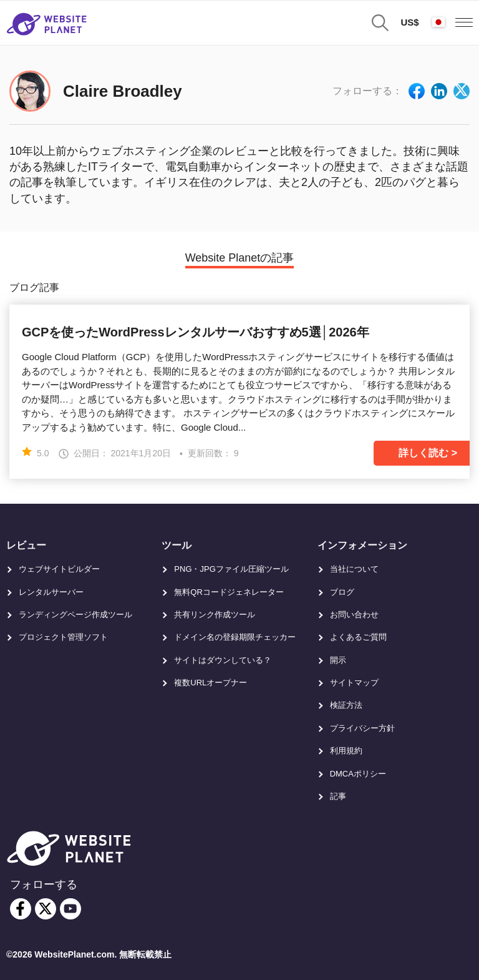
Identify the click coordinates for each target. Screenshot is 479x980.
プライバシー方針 (362, 728)
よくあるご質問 (358, 637)
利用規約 (346, 751)
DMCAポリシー (358, 774)
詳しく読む (423, 453)
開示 (338, 660)
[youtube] (70, 909)
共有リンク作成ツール (215, 615)
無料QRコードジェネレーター (229, 592)
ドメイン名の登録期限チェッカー (235, 637)
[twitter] (46, 909)
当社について (354, 569)
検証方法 (346, 705)
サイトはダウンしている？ (223, 660)
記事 (338, 796)
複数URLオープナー (210, 683)
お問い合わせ (354, 615)
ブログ (342, 592)
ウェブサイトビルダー (59, 569)
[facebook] (21, 909)
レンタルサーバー (51, 592)
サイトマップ (354, 683)
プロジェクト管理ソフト (63, 637)
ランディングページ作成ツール (75, 615)
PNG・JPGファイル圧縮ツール (231, 569)
